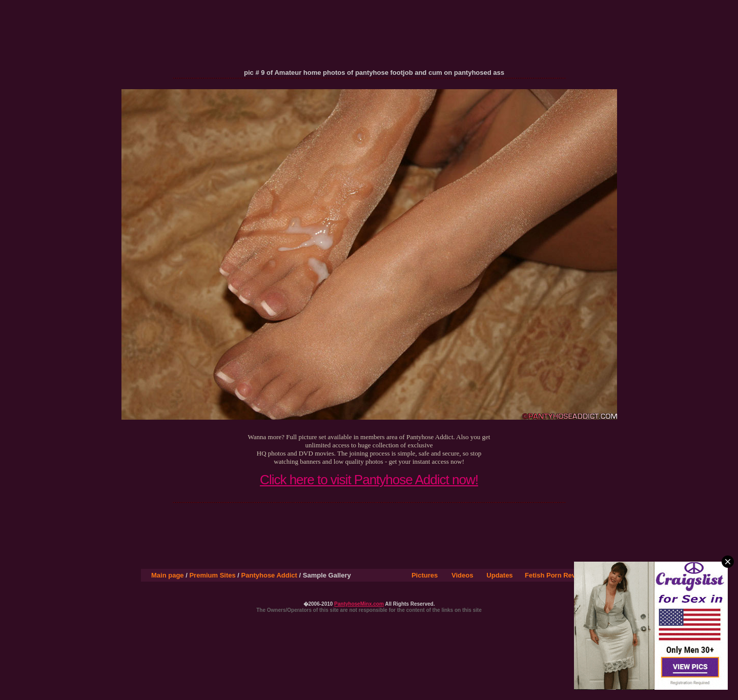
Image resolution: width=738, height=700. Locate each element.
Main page (168, 575)
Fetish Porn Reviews (557, 575)
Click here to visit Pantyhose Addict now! (369, 480)
